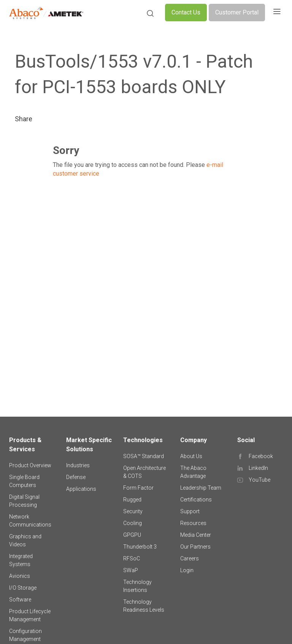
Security (133, 511)
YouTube (259, 480)
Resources (193, 523)
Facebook (261, 456)
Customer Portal (237, 12)
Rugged (132, 500)
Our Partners (195, 547)
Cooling (133, 523)
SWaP (131, 570)
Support (190, 511)
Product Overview (30, 465)
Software (20, 600)
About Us (191, 456)
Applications (81, 489)
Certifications (196, 500)
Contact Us (186, 12)
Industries (78, 465)
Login (187, 570)
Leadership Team (201, 488)
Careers (190, 558)
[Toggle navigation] (277, 13)
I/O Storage (23, 588)
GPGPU (132, 535)
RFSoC (132, 558)
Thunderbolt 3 (140, 547)
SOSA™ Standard (144, 456)
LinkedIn (258, 468)
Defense (76, 477)
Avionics (20, 576)
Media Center (196, 535)
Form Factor (138, 488)
